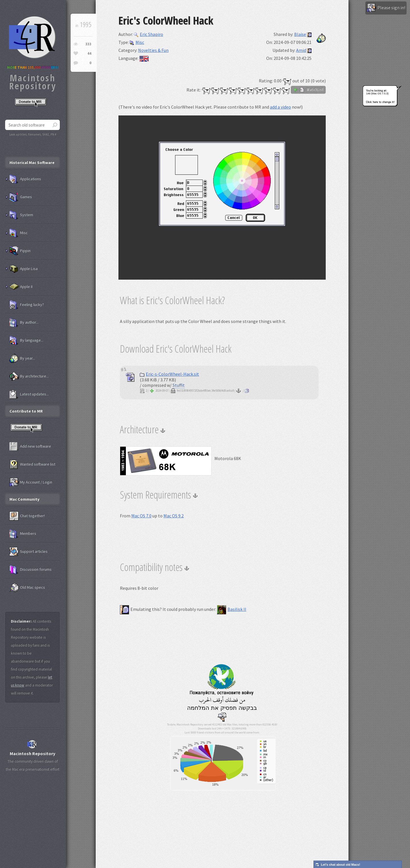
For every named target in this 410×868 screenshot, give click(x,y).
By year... (22, 358)
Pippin (20, 251)
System (21, 215)
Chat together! (27, 516)
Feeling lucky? (27, 305)
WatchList (308, 90)
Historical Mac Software (32, 162)
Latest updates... (29, 394)
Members (23, 534)
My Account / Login (31, 482)
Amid (301, 50)
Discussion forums (30, 570)
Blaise (300, 34)
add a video (280, 107)
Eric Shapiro (148, 34)
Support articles (28, 552)
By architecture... (29, 376)
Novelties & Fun (153, 50)
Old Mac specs (27, 588)
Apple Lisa (23, 269)
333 (88, 44)
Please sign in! (386, 8)
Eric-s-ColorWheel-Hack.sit (169, 374)
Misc (137, 42)
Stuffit (179, 385)
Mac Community (24, 499)
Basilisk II (232, 609)
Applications (25, 179)
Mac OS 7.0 (141, 516)
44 (89, 53)
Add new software (30, 446)
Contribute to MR (26, 411)
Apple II (21, 287)
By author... (24, 322)
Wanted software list (32, 464)
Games (21, 197)
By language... (26, 340)
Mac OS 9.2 (174, 516)
